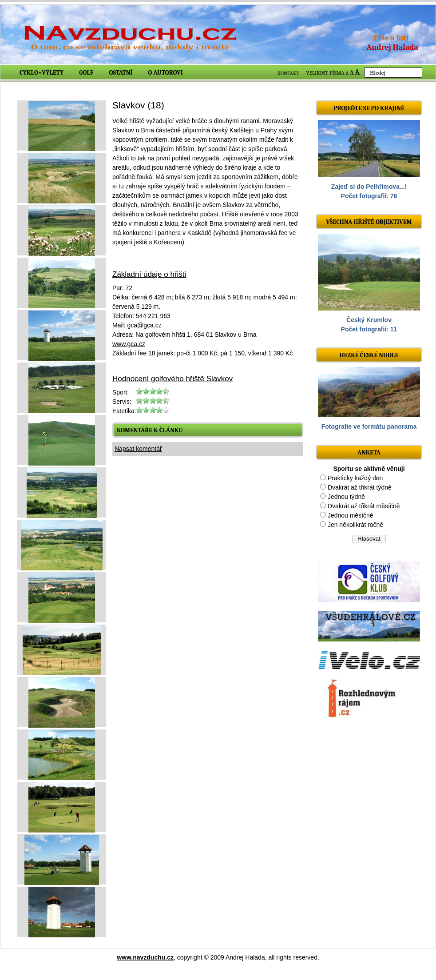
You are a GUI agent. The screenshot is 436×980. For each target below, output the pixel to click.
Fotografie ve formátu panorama (369, 426)
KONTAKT (289, 73)
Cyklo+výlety (42, 73)
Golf (86, 73)
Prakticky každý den (355, 478)
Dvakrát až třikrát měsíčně (364, 506)
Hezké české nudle (369, 355)
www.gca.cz (129, 344)
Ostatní (121, 73)
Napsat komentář (138, 449)
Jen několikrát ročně (355, 525)
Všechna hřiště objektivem (369, 222)
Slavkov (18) (138, 105)
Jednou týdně (346, 497)
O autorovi (165, 73)
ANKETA (369, 452)
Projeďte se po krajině (369, 108)
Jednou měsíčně (351, 515)
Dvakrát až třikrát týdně (360, 487)
